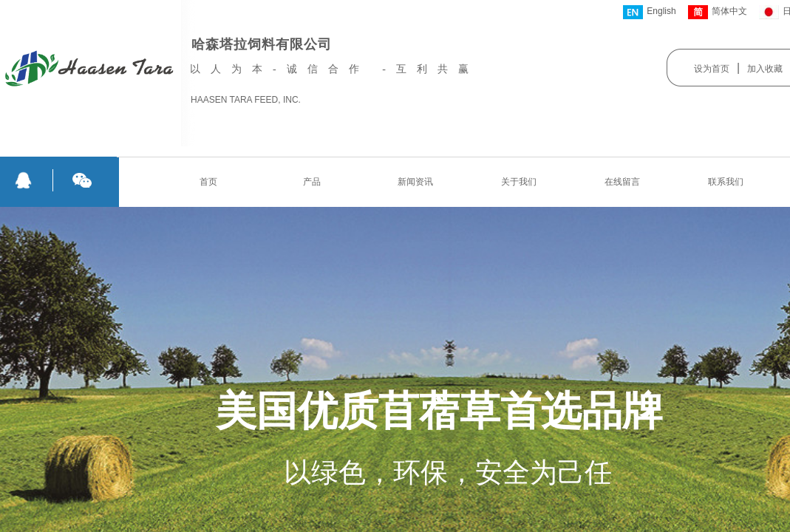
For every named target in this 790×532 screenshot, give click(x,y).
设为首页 (712, 69)
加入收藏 (765, 69)
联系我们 (726, 182)
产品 (312, 182)
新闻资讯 (415, 182)
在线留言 (622, 182)
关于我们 (519, 182)
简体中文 (718, 12)
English (649, 12)
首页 (208, 182)
